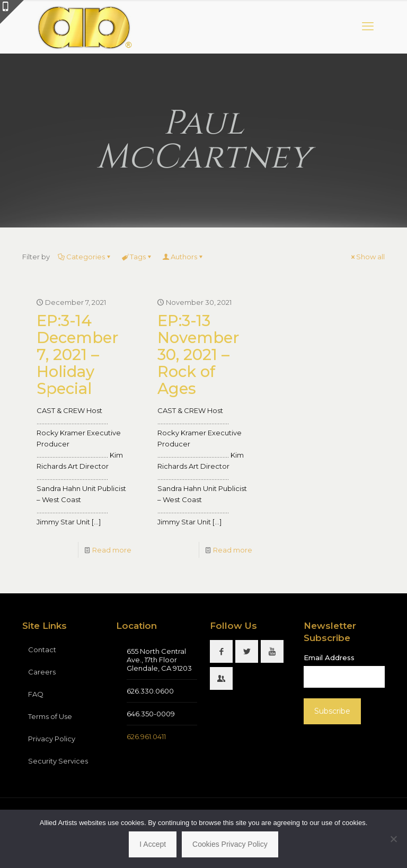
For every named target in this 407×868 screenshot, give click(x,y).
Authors (183, 257)
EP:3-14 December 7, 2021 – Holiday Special (77, 354)
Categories (85, 257)
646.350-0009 (151, 714)
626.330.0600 (150, 691)
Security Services (58, 761)
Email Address (329, 657)
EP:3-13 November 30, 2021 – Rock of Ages (198, 354)
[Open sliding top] (12, 12)
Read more (112, 550)
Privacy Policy (52, 739)
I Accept (153, 844)
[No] (394, 839)
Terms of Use (50, 716)
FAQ (36, 694)
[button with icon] (221, 651)
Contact (42, 650)
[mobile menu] (368, 27)
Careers (42, 672)
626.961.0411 (146, 737)
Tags (137, 257)
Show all (367, 257)
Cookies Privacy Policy (230, 844)
